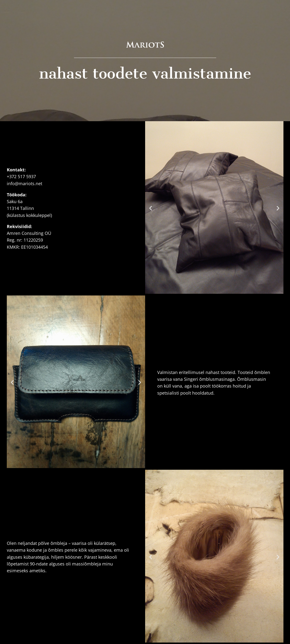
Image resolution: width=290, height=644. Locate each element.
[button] (151, 208)
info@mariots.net (25, 183)
